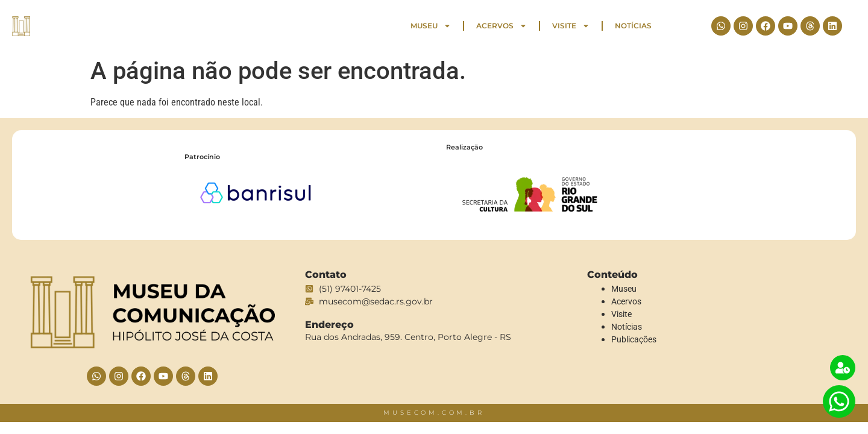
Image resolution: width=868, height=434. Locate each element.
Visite (571, 26)
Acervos (502, 26)
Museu (431, 26)
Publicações (634, 339)
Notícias (633, 26)
